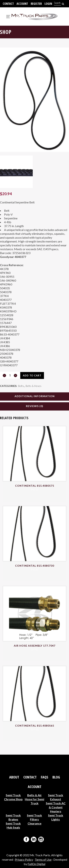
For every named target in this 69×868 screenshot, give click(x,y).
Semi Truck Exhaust (56, 797)
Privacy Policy (24, 859)
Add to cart (32, 375)
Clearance (34, 823)
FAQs (45, 777)
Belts (21, 386)
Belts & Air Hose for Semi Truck (34, 799)
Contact (8, 4)
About (14, 777)
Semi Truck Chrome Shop (13, 797)
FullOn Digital (36, 864)
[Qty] (10, 375)
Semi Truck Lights (56, 817)
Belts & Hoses (33, 386)
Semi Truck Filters (34, 817)
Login (48, 4)
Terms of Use (43, 859)
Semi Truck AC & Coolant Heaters (56, 807)
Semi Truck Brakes (13, 817)
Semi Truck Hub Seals (13, 825)
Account (22, 4)
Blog (56, 777)
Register (36, 4)
